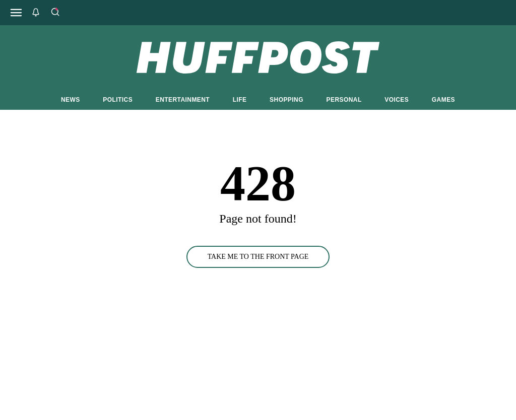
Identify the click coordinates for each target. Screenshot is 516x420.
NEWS (71, 100)
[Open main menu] (16, 13)
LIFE (240, 100)
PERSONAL (344, 100)
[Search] (55, 13)
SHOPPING (286, 100)
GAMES (443, 100)
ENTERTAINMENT (183, 100)
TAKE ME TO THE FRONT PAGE (258, 257)
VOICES (397, 100)
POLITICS (118, 100)
